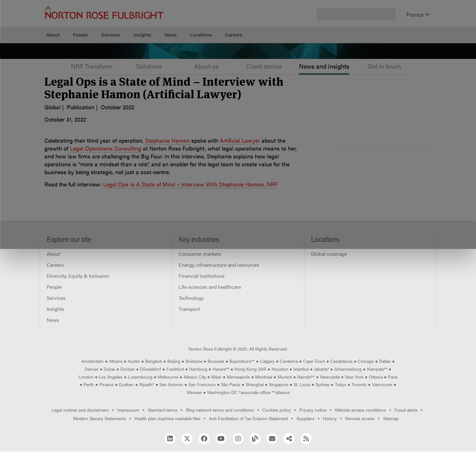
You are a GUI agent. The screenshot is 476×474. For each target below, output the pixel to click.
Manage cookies (241, 58)
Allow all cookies (149, 58)
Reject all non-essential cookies (333, 58)
